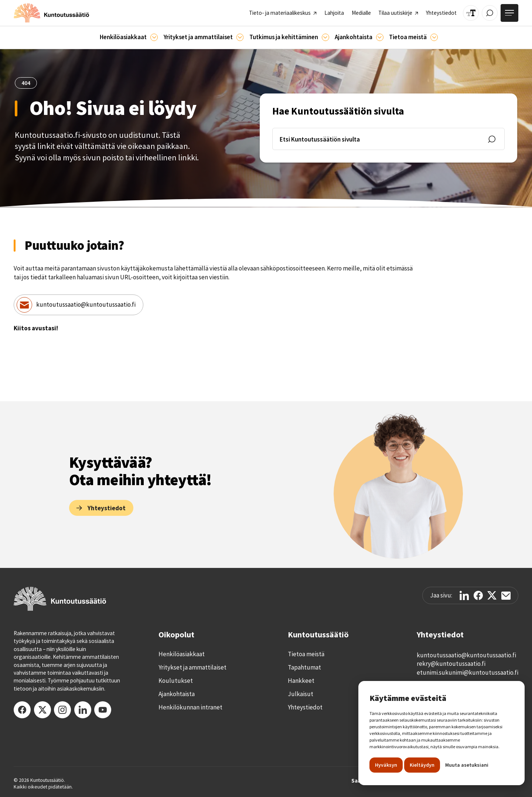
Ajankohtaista (177, 694)
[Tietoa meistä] (434, 37)
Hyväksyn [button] (386, 765)
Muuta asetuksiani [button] (467, 765)
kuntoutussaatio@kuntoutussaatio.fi (86, 304)
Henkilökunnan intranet (190, 707)
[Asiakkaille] (154, 37)
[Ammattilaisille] (240, 37)
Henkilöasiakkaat (182, 654)
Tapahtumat (304, 667)
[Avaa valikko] (509, 13)
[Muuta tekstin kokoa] (471, 13)
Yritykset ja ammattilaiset (192, 667)
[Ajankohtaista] (325, 37)
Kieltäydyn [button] (422, 765)
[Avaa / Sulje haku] (490, 13)
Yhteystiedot (305, 707)
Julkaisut (301, 694)
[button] (129, 38)
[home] (51, 13)
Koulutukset (176, 681)
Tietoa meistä (306, 654)
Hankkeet (301, 681)
